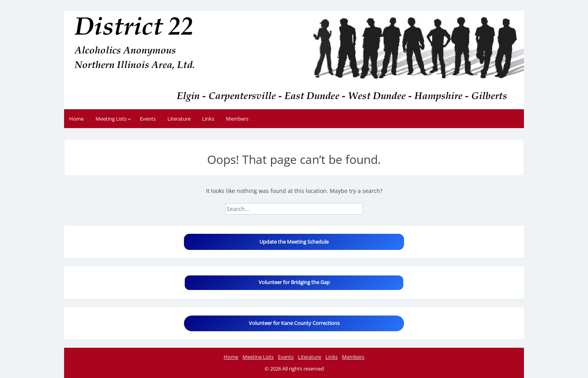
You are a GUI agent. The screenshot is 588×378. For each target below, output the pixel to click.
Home (76, 119)
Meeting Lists (111, 119)
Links (208, 119)
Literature (179, 119)
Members (237, 119)
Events (148, 119)
